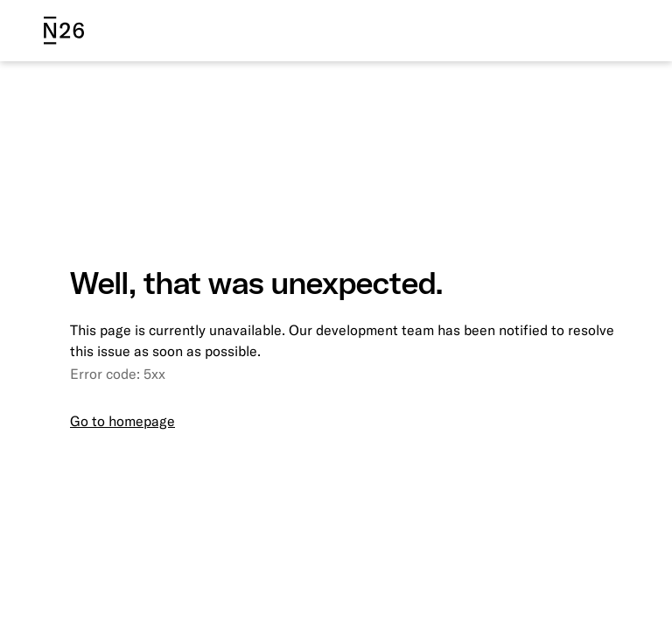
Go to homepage (122, 421)
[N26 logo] (64, 31)
